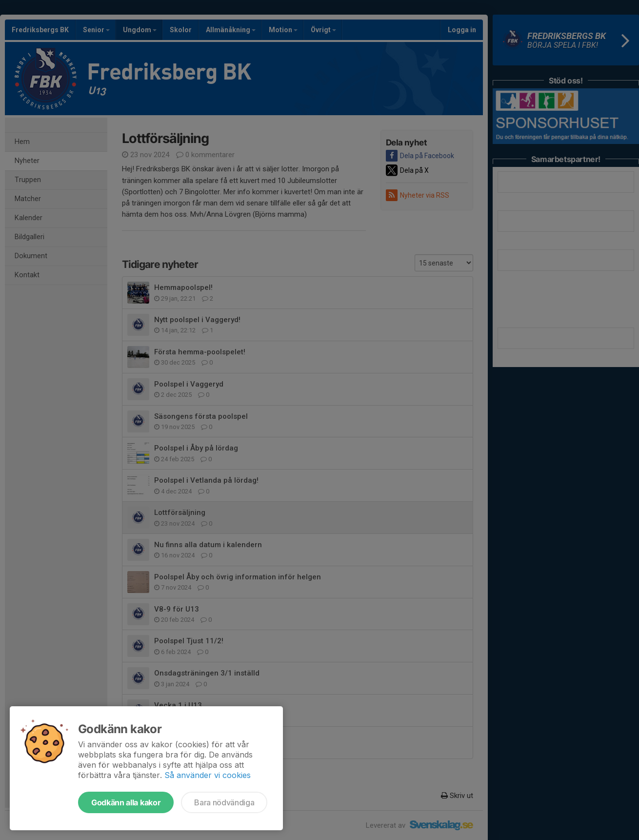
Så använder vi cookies (208, 775)
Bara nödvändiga (224, 802)
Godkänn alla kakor (126, 802)
